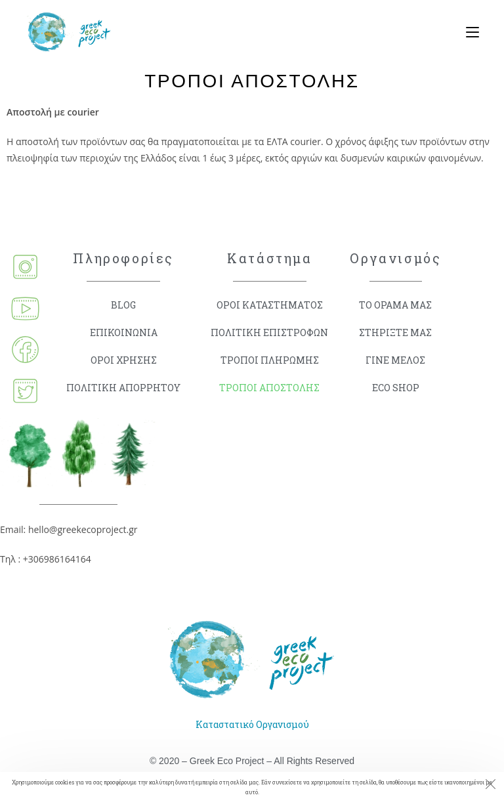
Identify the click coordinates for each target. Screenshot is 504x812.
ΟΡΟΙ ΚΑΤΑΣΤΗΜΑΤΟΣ (270, 305)
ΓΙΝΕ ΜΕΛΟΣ (395, 360)
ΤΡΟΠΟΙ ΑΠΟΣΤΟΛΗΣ (269, 388)
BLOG (123, 305)
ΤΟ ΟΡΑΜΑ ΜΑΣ (395, 305)
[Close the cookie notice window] (490, 786)
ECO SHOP (396, 388)
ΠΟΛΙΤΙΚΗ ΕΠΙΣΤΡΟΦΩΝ (269, 332)
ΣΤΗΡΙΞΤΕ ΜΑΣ (395, 332)
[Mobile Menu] (468, 33)
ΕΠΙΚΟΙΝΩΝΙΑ (124, 332)
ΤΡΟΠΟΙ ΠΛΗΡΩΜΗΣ (270, 360)
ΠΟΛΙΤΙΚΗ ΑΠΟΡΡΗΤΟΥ (123, 388)
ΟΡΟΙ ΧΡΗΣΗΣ (124, 360)
